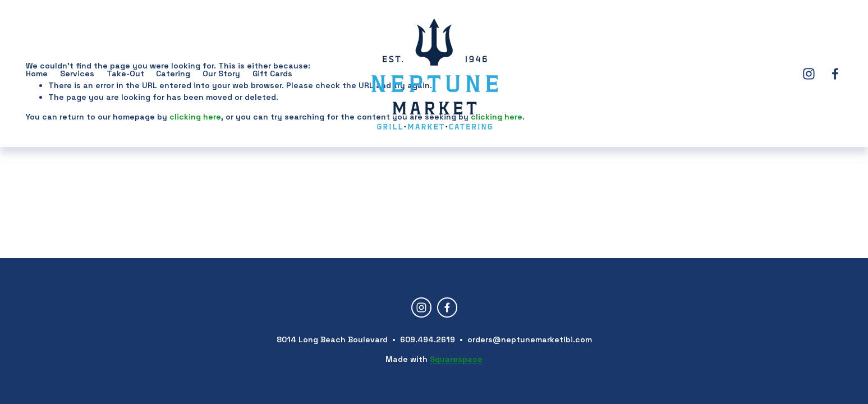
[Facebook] (835, 74)
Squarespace (456, 359)
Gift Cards (272, 74)
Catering (173, 74)
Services (77, 74)
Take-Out (125, 74)
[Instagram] (809, 74)
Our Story (221, 74)
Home (37, 74)
